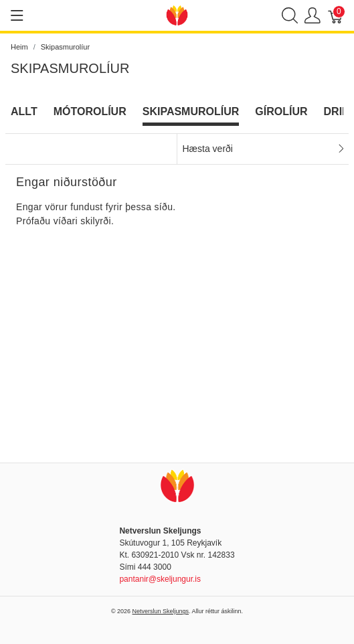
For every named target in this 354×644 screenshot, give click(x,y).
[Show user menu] (313, 16)
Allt (24, 111)
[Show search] (290, 16)
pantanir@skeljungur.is (160, 579)
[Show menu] (17, 15)
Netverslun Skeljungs (161, 611)
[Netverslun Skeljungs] (177, 14)
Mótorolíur (90, 111)
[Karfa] (336, 16)
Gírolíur (281, 111)
